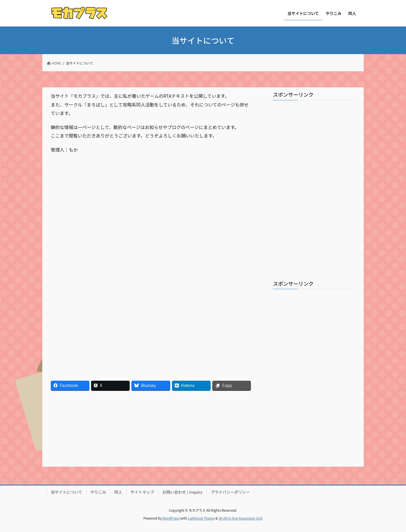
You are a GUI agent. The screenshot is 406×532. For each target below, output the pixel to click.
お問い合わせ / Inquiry (183, 492)
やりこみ (98, 492)
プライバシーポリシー (230, 492)
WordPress (171, 518)
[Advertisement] (101, 199)
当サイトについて (67, 492)
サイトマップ (142, 492)
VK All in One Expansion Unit (241, 518)
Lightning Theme (201, 518)
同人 (118, 492)
